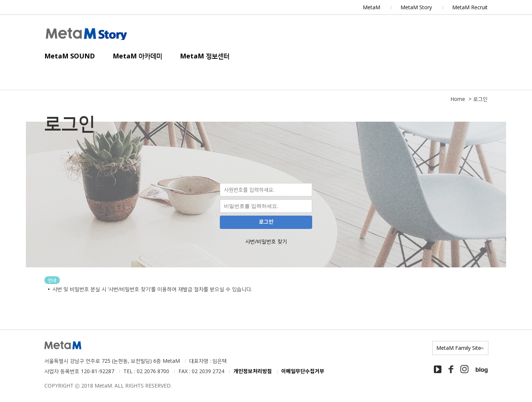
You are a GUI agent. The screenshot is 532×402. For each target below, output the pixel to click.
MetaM (371, 7)
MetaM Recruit (470, 7)
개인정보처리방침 (253, 371)
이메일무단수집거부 (303, 371)
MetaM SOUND (70, 56)
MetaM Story (416, 7)
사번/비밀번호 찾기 (266, 241)
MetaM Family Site (459, 348)
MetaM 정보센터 (205, 56)
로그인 (266, 222)
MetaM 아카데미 (137, 56)
